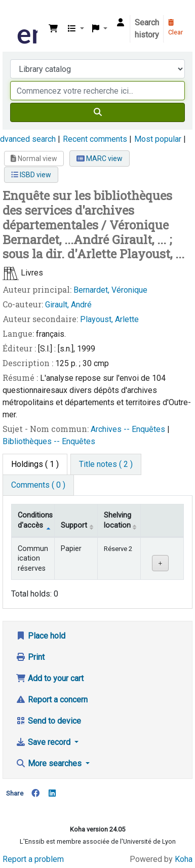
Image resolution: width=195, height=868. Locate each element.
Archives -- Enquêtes (129, 429)
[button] (53, 29)
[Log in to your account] (121, 23)
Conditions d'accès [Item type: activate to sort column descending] (35, 520)
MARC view (100, 159)
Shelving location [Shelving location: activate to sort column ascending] (118, 520)
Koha (184, 859)
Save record (44, 742)
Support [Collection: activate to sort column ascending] (74, 525)
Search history (147, 29)
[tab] (106, 464)
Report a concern (52, 700)
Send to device (48, 721)
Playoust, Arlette (109, 319)
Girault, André (68, 305)
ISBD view (31, 175)
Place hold (41, 636)
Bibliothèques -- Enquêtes (49, 441)
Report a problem (33, 859)
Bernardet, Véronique (110, 290)
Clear (175, 28)
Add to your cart (50, 678)
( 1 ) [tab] (35, 464)
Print (30, 657)
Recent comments (95, 139)
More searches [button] (50, 763)
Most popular (158, 139)
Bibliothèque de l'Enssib (19, 15)
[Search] (97, 112)
